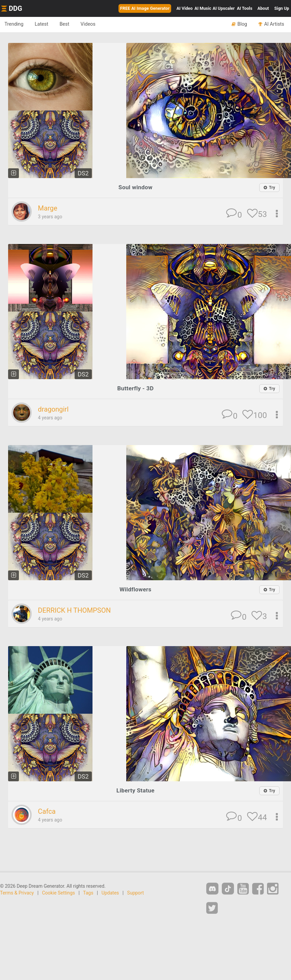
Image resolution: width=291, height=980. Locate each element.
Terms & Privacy (17, 892)
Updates (110, 892)
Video (185, 8)
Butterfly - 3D (136, 388)
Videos (93, 24)
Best (68, 24)
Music (203, 8)
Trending (15, 24)
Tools (245, 8)
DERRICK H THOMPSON (76, 610)
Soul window (135, 187)
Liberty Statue (135, 790)
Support (136, 892)
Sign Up (282, 8)
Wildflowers (136, 589)
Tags (88, 892)
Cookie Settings (59, 892)
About (263, 8)
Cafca (47, 811)
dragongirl (54, 409)
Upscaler (224, 8)
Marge (48, 208)
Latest (44, 24)
